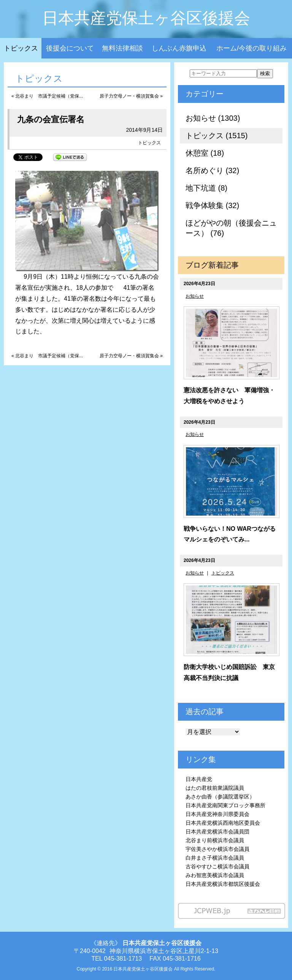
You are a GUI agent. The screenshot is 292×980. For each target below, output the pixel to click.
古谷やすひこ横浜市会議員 (217, 866)
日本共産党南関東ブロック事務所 (225, 805)
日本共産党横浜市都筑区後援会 (223, 884)
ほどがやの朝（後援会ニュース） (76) (231, 228)
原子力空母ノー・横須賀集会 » (131, 96)
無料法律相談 (122, 48)
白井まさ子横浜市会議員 (215, 858)
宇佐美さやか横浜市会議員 (217, 849)
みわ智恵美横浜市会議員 (215, 875)
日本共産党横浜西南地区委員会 (223, 823)
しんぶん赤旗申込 (179, 48)
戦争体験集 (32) (212, 205)
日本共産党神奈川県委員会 (217, 814)
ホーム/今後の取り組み (252, 48)
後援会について (70, 48)
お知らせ (195, 296)
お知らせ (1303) (213, 118)
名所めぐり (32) (212, 170)
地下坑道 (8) (206, 188)
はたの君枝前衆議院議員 (215, 788)
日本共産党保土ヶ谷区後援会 (146, 18)
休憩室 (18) (205, 153)
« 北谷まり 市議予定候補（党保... (47, 96)
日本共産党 (199, 779)
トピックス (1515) (217, 136)
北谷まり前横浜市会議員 (215, 840)
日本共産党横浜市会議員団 (217, 832)
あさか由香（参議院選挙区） (220, 797)
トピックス (21, 48)
